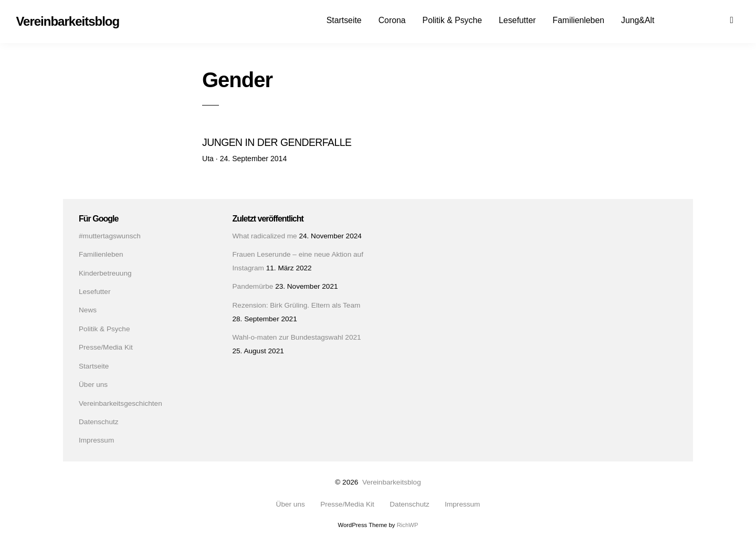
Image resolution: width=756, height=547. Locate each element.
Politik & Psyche (452, 20)
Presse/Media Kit (106, 347)
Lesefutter (517, 20)
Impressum (96, 440)
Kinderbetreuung (105, 273)
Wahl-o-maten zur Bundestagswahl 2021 (297, 337)
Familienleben (578, 20)
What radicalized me (265, 236)
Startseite (344, 20)
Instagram (701, 19)
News (88, 310)
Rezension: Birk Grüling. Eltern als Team (297, 305)
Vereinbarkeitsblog (392, 482)
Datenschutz (99, 422)
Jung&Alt (638, 20)
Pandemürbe (253, 286)
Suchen (738, 19)
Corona (392, 20)
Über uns (93, 385)
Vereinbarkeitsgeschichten (120, 403)
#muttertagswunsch (110, 236)
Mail (720, 19)
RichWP (408, 525)
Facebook (683, 19)
